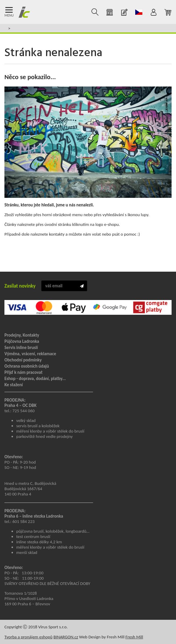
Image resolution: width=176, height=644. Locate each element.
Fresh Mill (134, 637)
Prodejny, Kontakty (22, 335)
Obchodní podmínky (23, 360)
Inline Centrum (24, 12)
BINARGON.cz (66, 637)
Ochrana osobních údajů (27, 366)
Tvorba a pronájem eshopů (28, 637)
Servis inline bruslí (21, 348)
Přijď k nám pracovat (23, 372)
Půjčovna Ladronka (22, 341)
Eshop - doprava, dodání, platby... (35, 379)
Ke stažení (14, 385)
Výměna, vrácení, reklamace (30, 354)
